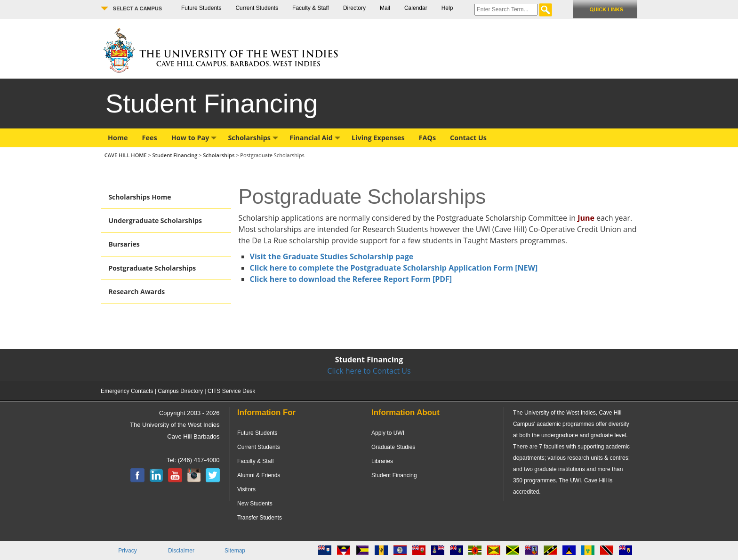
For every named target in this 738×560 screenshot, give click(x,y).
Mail (385, 8)
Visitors (246, 489)
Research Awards (136, 292)
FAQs (427, 138)
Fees (150, 138)
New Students (255, 504)
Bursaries (124, 244)
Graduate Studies (393, 447)
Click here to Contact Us (369, 371)
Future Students (201, 8)
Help (447, 8)
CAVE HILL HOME (126, 155)
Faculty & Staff (311, 8)
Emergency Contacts (127, 391)
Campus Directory (180, 391)
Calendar (416, 8)
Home (118, 138)
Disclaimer (181, 551)
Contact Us (468, 138)
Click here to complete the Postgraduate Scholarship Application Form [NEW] (394, 268)
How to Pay (194, 138)
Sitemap (235, 551)
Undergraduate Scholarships (155, 220)
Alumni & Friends (259, 475)
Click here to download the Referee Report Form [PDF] (351, 279)
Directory (354, 8)
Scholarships (253, 138)
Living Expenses (378, 138)
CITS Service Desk (231, 391)
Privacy (127, 551)
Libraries (382, 461)
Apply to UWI (388, 433)
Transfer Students (260, 518)
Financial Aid (315, 138)
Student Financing (175, 155)
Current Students (257, 8)
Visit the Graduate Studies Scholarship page (332, 256)
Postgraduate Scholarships (152, 268)
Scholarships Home (140, 197)
